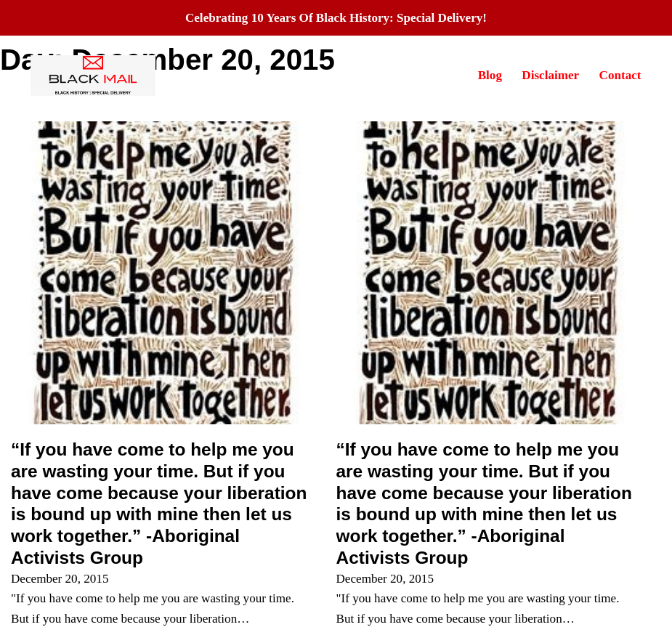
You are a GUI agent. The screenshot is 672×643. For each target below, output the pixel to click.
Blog (490, 75)
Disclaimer (550, 75)
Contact (620, 75)
